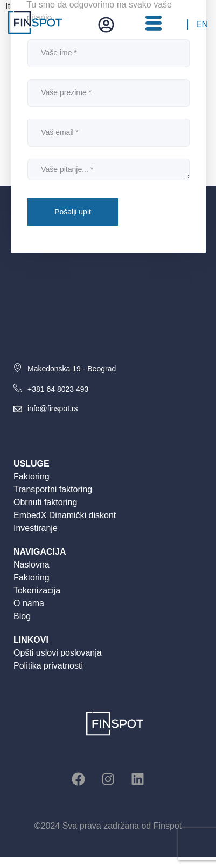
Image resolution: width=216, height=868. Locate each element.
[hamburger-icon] (153, 24)
